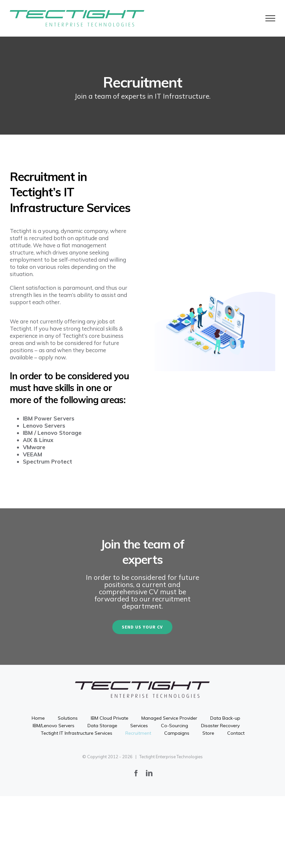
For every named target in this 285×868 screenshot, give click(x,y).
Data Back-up (225, 718)
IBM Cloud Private (110, 718)
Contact (236, 733)
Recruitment (138, 733)
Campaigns (177, 733)
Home (38, 718)
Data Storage (102, 726)
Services (139, 726)
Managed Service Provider (169, 718)
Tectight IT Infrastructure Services (77, 733)
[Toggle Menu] (270, 18)
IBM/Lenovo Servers (54, 726)
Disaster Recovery (220, 726)
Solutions (68, 718)
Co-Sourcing (174, 726)
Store (208, 733)
